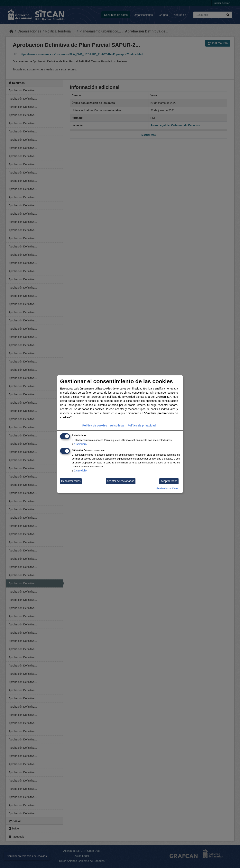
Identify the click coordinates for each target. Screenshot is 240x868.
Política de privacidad (142, 425)
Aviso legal (117, 425)
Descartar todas (71, 481)
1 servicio (79, 444)
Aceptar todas (169, 481)
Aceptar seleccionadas (120, 481)
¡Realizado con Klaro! (167, 488)
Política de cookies (95, 425)
